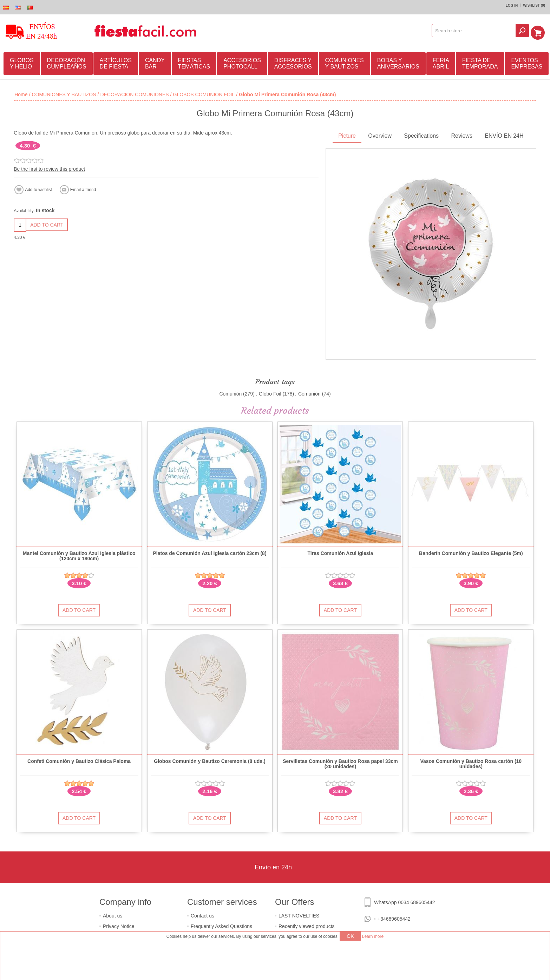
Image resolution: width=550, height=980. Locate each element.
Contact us (202, 915)
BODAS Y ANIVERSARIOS (398, 62)
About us (113, 915)
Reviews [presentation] (461, 135)
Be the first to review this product (49, 168)
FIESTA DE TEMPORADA (480, 62)
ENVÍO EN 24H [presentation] (504, 135)
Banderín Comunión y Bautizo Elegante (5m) (471, 552)
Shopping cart (540, 31)
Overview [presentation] (380, 135)
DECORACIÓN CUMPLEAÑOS (67, 62)
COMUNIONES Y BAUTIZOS (345, 62)
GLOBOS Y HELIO (22, 62)
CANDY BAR (155, 62)
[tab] (347, 135)
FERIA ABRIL (441, 62)
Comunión (230, 393)
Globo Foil (270, 393)
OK (350, 936)
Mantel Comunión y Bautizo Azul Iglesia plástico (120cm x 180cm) (79, 555)
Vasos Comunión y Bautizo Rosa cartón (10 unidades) (471, 763)
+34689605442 (394, 918)
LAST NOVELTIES (299, 915)
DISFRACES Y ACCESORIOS (293, 62)
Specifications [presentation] (421, 135)
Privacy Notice (119, 925)
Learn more (373, 936)
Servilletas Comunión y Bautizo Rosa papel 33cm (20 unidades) (340, 763)
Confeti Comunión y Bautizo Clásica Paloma (79, 760)
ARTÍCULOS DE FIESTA (116, 62)
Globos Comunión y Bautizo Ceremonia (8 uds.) (209, 760)
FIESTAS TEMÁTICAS (194, 62)
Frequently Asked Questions (221, 925)
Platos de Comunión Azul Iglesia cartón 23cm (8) (209, 552)
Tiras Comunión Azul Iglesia (341, 552)
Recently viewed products (307, 925)
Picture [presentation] (347, 135)
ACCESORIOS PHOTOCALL (242, 62)
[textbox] (476, 31)
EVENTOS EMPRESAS (527, 62)
